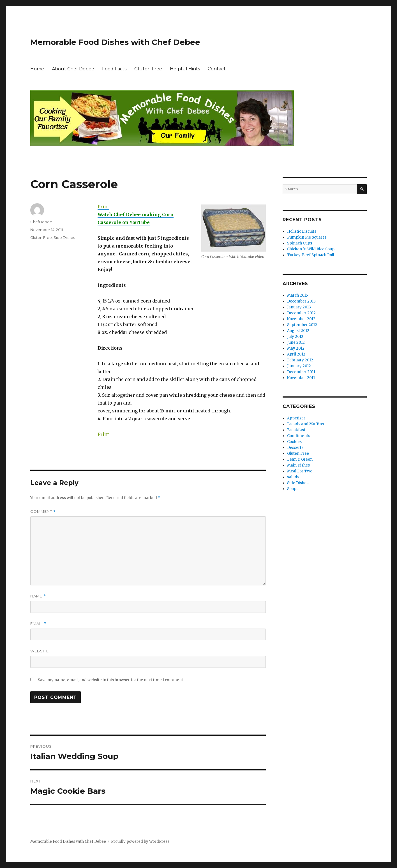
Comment (43, 512)
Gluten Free (148, 69)
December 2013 (301, 301)
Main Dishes (298, 465)
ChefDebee (41, 222)
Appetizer (296, 418)
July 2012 (295, 337)
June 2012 (296, 342)
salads (293, 477)
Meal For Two (300, 471)
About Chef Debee (73, 69)
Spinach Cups (300, 243)
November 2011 (301, 378)
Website (40, 651)
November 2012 (301, 319)
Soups (293, 489)
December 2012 (301, 313)
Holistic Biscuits (302, 231)
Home (37, 69)
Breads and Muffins (305, 424)
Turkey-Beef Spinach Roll (311, 255)
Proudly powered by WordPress (140, 842)
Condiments (299, 436)
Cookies (294, 442)
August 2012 (298, 331)
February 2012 (300, 360)
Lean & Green (300, 459)
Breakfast (296, 430)
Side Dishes (64, 237)
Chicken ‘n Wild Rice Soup (311, 249)
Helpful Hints (185, 69)
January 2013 (299, 307)
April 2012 (296, 354)
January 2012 (299, 366)
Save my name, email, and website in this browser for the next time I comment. (111, 680)
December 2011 (301, 372)
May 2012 (296, 348)
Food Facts (114, 69)
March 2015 (297, 295)
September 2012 (302, 325)
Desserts (295, 448)
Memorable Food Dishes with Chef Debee (115, 42)
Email (38, 624)
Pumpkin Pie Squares (307, 237)
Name (38, 596)
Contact (217, 69)
